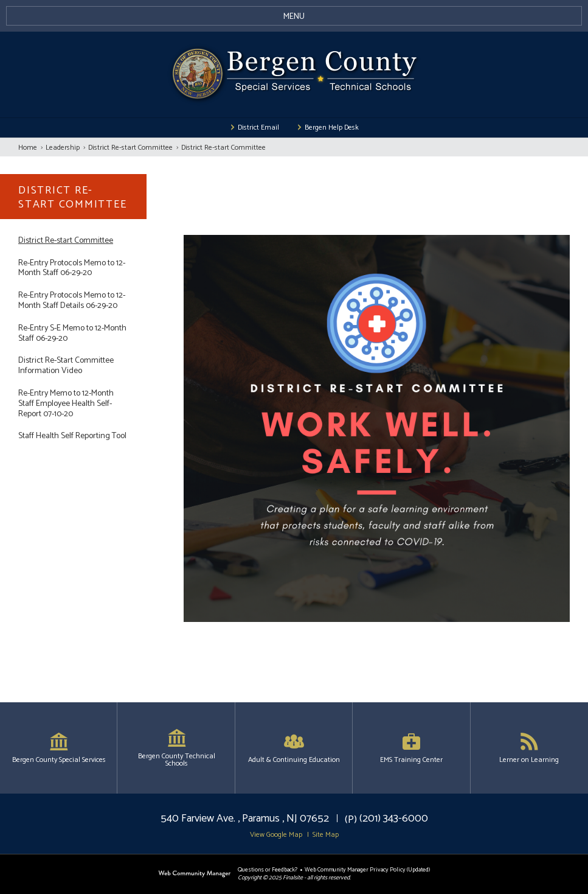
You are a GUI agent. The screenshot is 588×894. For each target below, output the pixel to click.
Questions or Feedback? (268, 870)
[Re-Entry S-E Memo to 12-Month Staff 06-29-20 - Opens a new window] (73, 334)
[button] (294, 16)
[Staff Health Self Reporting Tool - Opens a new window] (73, 437)
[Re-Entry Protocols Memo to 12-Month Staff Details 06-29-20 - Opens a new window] (73, 301)
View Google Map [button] (276, 835)
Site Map (326, 835)
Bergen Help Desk (332, 128)
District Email (258, 128)
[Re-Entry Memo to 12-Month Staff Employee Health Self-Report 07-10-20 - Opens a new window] (73, 404)
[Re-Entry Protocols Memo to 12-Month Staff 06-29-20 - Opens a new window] (73, 269)
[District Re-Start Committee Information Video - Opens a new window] (73, 366)
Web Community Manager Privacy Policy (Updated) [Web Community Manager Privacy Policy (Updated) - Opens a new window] (367, 870)
